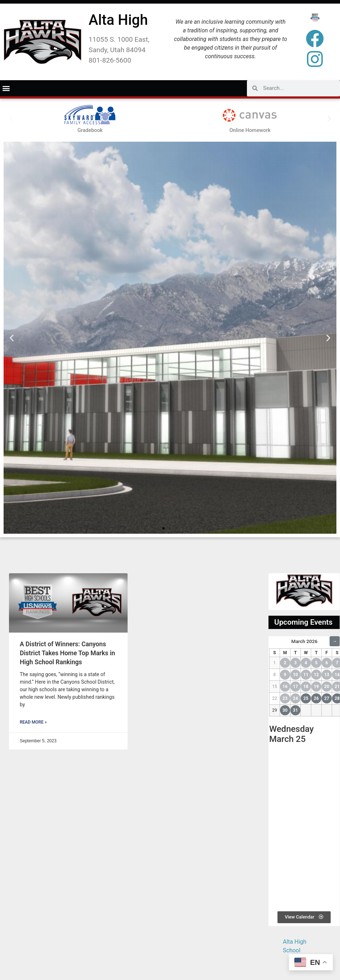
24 (295, 698)
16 (285, 687)
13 (327, 675)
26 (316, 698)
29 (275, 710)
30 (285, 710)
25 (306, 698)
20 (327, 687)
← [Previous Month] (274, 641)
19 (316, 687)
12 (316, 675)
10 (295, 675)
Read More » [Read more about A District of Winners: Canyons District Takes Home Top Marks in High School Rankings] (33, 722)
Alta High (118, 20)
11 (306, 675)
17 (295, 687)
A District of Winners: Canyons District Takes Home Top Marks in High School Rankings (67, 653)
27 (327, 698)
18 (306, 687)
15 (275, 687)
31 (295, 710)
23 (285, 698)
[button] (6, 88)
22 (275, 698)
